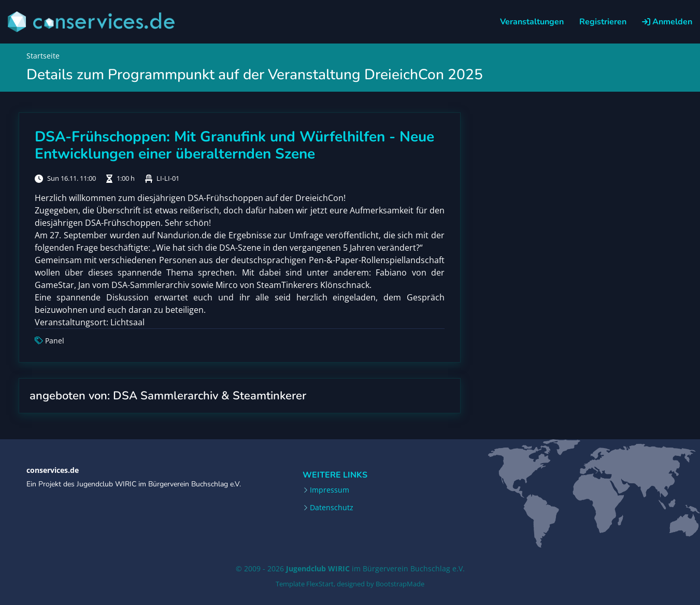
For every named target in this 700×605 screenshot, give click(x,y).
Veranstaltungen (532, 22)
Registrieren (603, 22)
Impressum (330, 490)
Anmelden (667, 22)
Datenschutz (332, 508)
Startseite (43, 56)
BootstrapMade (400, 584)
